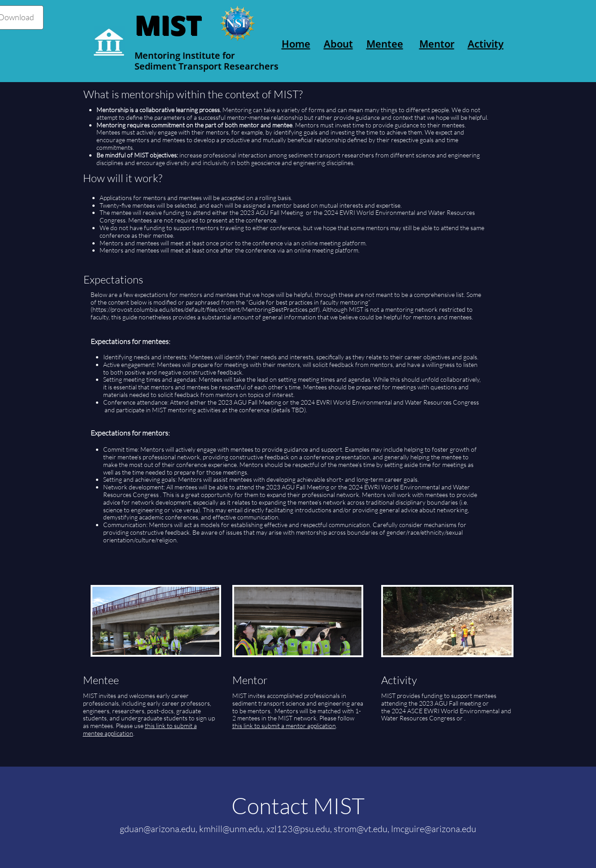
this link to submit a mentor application (284, 726)
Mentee (385, 44)
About (338, 44)
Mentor (437, 44)
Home (296, 44)
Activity (486, 44)
